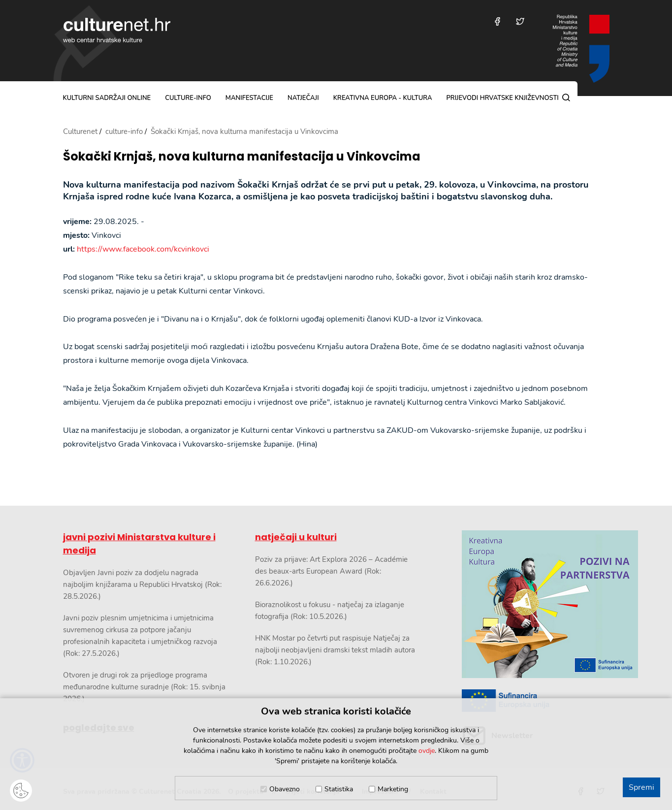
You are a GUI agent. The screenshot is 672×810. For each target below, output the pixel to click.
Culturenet (80, 131)
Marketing (393, 789)
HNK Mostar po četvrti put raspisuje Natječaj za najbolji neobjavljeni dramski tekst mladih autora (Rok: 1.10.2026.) (335, 650)
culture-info (188, 98)
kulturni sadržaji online (107, 98)
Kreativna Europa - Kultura (383, 98)
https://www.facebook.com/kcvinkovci (143, 249)
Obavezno (285, 789)
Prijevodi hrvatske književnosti (502, 98)
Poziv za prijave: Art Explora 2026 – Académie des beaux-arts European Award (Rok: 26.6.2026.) (331, 571)
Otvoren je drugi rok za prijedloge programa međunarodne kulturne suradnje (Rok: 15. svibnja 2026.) (144, 687)
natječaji (303, 98)
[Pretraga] (566, 97)
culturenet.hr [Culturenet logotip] (117, 30)
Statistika (339, 789)
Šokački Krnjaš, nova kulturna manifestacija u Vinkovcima (242, 157)
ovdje (427, 751)
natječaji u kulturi (296, 537)
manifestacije (249, 98)
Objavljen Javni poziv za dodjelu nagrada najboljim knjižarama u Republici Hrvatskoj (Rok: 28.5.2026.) (142, 584)
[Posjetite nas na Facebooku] (497, 21)
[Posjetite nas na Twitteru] (520, 21)
